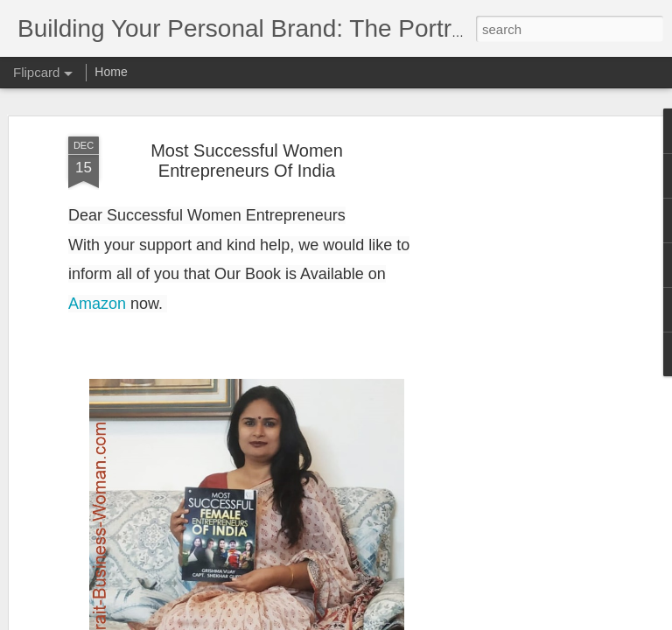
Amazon (97, 304)
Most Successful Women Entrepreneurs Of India (247, 161)
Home (111, 72)
